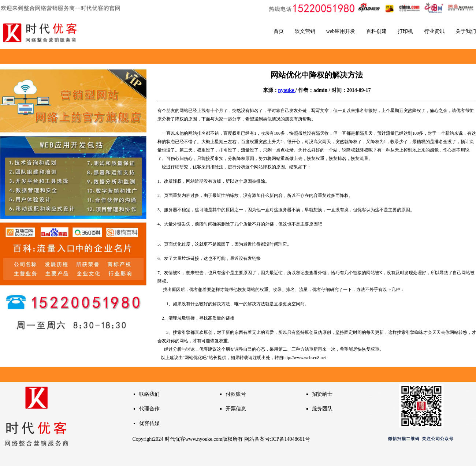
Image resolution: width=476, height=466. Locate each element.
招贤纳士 (322, 394)
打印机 (405, 31)
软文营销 (305, 31)
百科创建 (376, 31)
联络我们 (149, 394)
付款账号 (236, 394)
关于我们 (466, 31)
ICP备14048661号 (291, 439)
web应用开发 (341, 31)
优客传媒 (149, 423)
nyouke (287, 90)
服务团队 (322, 409)
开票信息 (236, 409)
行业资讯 (434, 31)
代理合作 (149, 409)
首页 (279, 31)
